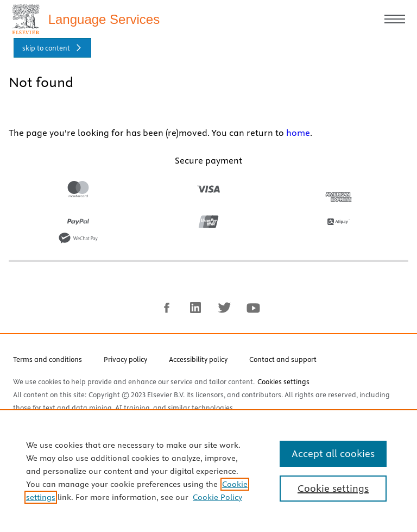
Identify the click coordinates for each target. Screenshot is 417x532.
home (298, 137)
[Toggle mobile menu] (393, 22)
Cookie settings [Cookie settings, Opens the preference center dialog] (333, 488)
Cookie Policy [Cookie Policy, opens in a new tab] (217, 497)
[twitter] (224, 313)
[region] (208, 471)
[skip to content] (52, 53)
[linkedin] (195, 313)
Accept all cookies (333, 453)
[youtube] (253, 313)
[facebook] (167, 313)
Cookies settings (283, 386)
